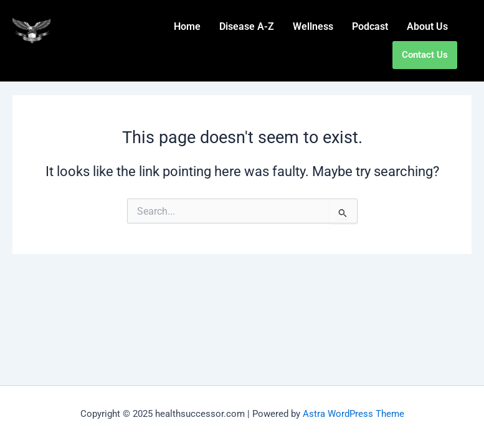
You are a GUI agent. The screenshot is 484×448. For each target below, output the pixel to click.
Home (187, 26)
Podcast (370, 26)
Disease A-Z (247, 26)
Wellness (313, 26)
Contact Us (425, 55)
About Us (427, 26)
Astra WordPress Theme (354, 414)
